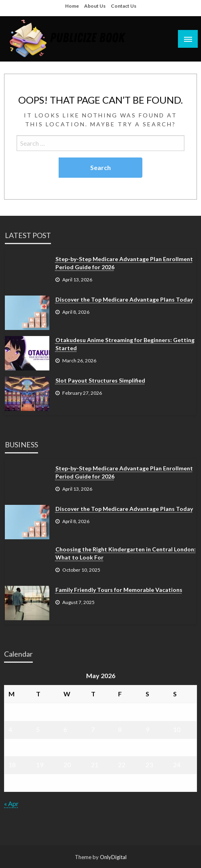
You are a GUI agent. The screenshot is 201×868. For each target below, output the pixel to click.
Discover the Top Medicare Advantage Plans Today (124, 299)
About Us (95, 6)
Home (72, 6)
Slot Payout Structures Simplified (100, 380)
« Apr (11, 803)
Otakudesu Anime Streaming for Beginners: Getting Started (125, 344)
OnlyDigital (113, 857)
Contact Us (124, 6)
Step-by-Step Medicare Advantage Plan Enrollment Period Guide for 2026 (124, 263)
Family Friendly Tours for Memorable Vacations (119, 590)
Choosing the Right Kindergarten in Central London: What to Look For (126, 553)
